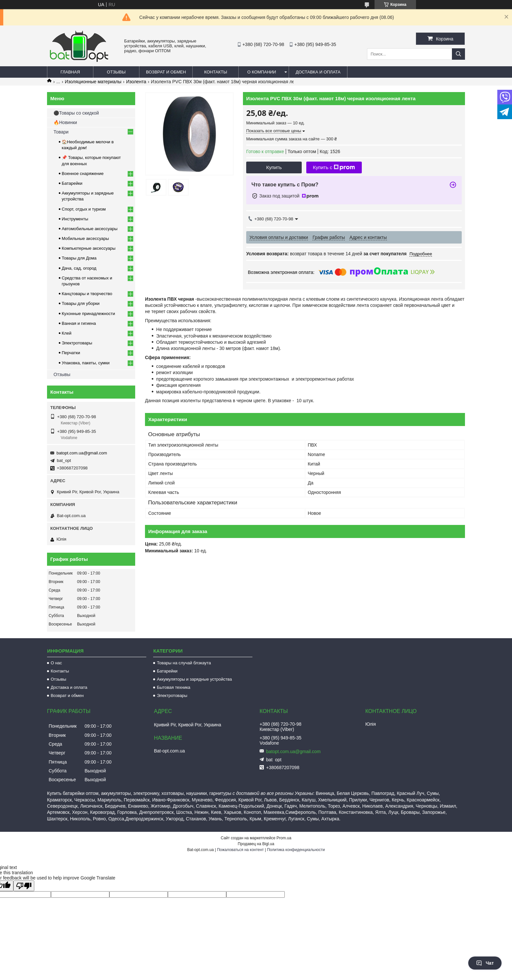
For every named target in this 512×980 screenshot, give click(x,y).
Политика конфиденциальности (296, 850)
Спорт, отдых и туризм (84, 209)
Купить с (334, 167)
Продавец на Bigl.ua (256, 844)
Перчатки (71, 353)
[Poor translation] (24, 886)
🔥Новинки (65, 122)
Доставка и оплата (318, 72)
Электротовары (77, 343)
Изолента (136, 82)
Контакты (216, 72)
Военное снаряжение (83, 174)
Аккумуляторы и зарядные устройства (194, 679)
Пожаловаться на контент (240, 850)
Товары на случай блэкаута (184, 663)
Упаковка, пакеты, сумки (86, 363)
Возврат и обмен (166, 72)
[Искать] (458, 54)
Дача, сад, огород (79, 268)
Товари (61, 132)
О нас (56, 663)
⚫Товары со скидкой (76, 113)
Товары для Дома (79, 258)
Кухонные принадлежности (88, 314)
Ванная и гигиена (79, 323)
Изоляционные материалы (93, 82)
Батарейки (72, 183)
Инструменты (75, 219)
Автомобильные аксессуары (90, 229)
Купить (274, 167)
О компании (262, 72)
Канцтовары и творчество (87, 294)
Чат (485, 963)
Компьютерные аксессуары (89, 248)
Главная (70, 72)
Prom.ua (284, 838)
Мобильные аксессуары (85, 238)
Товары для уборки (81, 303)
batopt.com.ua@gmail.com (82, 453)
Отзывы (116, 72)
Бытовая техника (173, 687)
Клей (67, 333)
